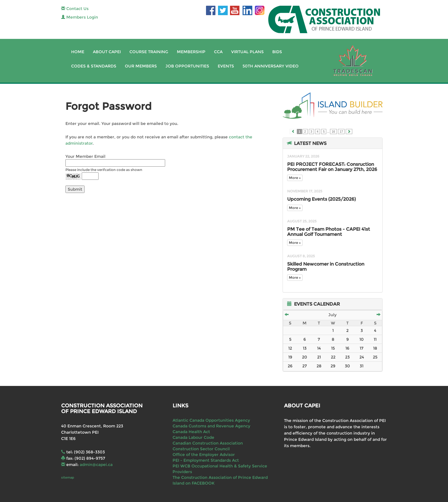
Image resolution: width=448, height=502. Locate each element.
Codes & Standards (94, 66)
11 (375, 339)
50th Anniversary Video (271, 66)
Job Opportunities (187, 66)
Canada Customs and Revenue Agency (211, 426)
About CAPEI (107, 52)
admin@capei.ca (96, 465)
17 (341, 132)
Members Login (80, 17)
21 (319, 357)
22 (333, 357)
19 (290, 357)
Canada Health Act (191, 432)
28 (319, 366)
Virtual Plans (247, 52)
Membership (191, 52)
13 (305, 348)
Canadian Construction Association (208, 443)
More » (295, 178)
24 (362, 357)
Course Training (149, 52)
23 (347, 357)
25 (375, 357)
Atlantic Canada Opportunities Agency (211, 420)
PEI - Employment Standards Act (206, 460)
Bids (277, 52)
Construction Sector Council (201, 449)
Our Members (141, 66)
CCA (218, 52)
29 (333, 366)
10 (362, 339)
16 (333, 132)
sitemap (68, 477)
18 (375, 348)
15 (333, 348)
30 (347, 366)
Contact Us (75, 9)
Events (226, 66)
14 (319, 348)
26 (290, 366)
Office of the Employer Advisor (204, 455)
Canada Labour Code (193, 437)
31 (362, 366)
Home (78, 52)
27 (305, 366)
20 (305, 357)
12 (290, 348)
